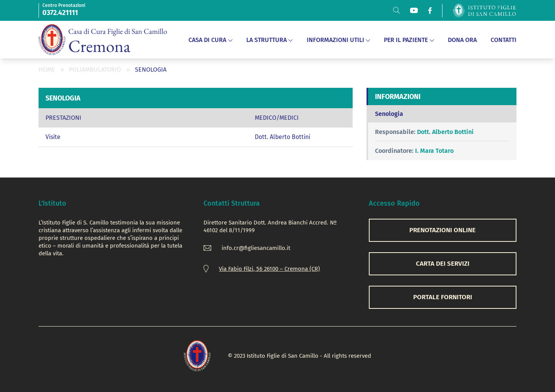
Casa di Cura (210, 40)
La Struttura (270, 40)
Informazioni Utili (339, 40)
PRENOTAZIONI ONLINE (442, 230)
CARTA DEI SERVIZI (443, 264)
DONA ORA (462, 40)
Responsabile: (395, 132)
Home (47, 70)
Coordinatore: (394, 151)
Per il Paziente (409, 40)
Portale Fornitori (443, 297)
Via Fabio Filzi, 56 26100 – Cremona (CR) (269, 269)
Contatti (504, 40)
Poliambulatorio (95, 70)
